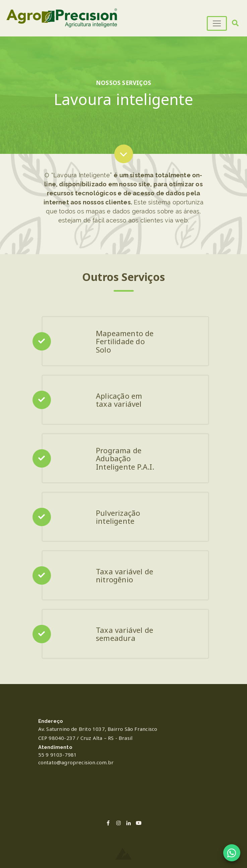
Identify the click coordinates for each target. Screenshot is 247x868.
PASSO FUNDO (124, 793)
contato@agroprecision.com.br (76, 762)
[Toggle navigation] (217, 23)
